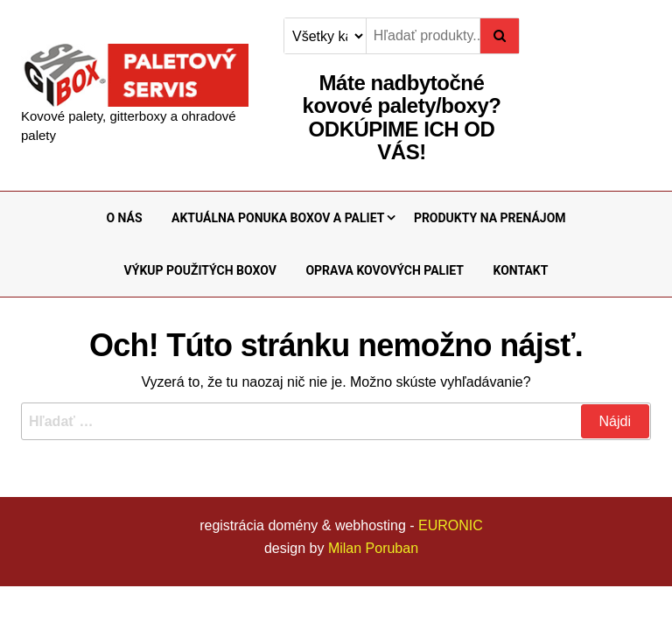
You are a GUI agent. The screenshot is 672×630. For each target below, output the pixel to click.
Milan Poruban (373, 548)
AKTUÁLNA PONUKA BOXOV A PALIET (278, 218)
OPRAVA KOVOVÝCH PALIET (385, 270)
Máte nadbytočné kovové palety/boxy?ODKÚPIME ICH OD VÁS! (402, 117)
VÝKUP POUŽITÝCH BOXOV (200, 270)
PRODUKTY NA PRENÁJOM (490, 218)
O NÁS (124, 218)
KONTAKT (520, 270)
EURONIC (451, 525)
